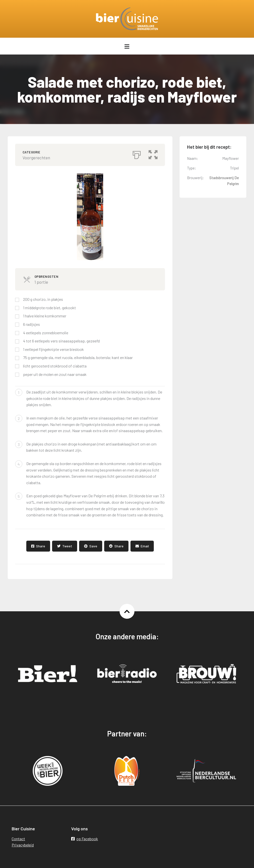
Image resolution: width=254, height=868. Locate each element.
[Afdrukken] (137, 154)
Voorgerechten (36, 158)
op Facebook (85, 839)
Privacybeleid (23, 845)
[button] (153, 154)
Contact (18, 839)
